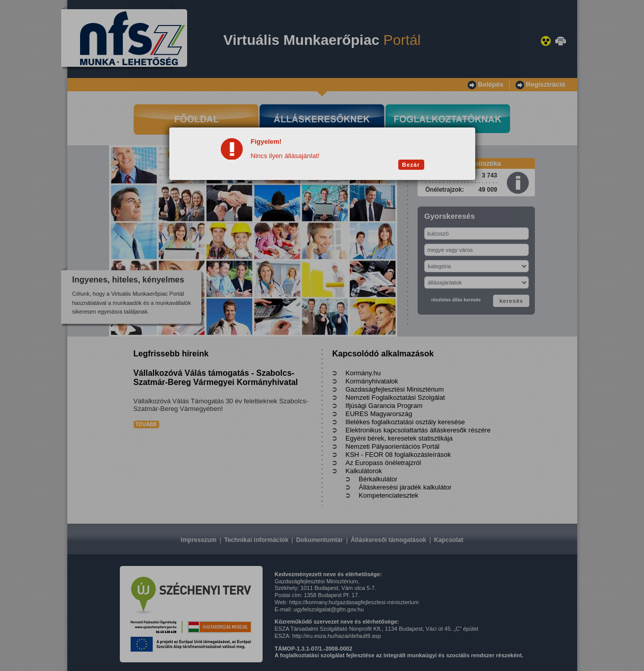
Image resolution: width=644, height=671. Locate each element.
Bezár (411, 165)
